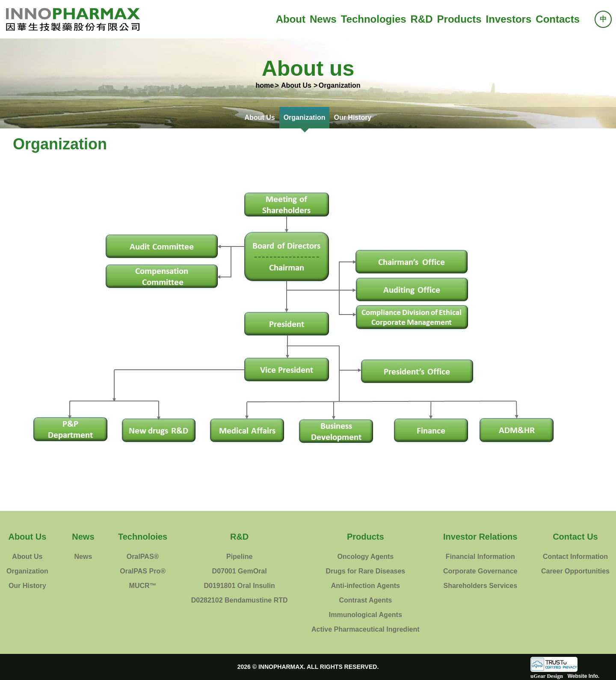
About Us (260, 117)
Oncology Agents (365, 557)
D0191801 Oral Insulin (239, 586)
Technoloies (143, 537)
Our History (352, 117)
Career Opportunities (575, 571)
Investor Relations (480, 537)
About (291, 19)
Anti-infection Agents (366, 586)
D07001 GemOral (240, 571)
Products (459, 19)
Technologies (374, 19)
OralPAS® (143, 557)
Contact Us (575, 537)
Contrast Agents (365, 600)
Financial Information (480, 557)
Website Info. (583, 676)
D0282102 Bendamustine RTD (240, 600)
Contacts (558, 19)
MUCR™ (143, 586)
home (265, 85)
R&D (422, 19)
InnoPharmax (73, 19)
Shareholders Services (480, 586)
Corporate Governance (480, 571)
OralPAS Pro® (143, 571)
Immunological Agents (366, 615)
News (323, 19)
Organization (305, 117)
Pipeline (239, 557)
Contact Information (575, 557)
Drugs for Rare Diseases (365, 571)
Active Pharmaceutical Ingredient (366, 629)
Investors (509, 19)
